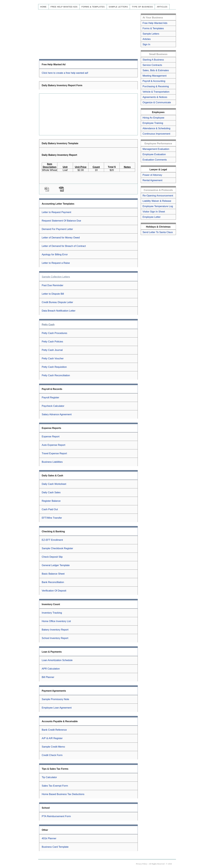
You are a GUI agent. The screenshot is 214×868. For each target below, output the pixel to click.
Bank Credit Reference (54, 730)
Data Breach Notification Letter (59, 311)
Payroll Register (51, 398)
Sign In (146, 44)
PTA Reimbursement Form (56, 816)
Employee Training (153, 123)
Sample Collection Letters (56, 277)
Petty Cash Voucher (53, 358)
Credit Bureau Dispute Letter (57, 302)
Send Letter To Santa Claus (158, 232)
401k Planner (49, 838)
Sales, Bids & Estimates (156, 70)
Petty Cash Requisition (54, 367)
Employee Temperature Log (158, 206)
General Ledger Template (56, 565)
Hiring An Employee (153, 118)
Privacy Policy (142, 864)
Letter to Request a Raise (56, 263)
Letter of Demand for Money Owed (61, 238)
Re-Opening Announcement (158, 196)
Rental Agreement (152, 180)
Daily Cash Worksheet (54, 484)
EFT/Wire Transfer (52, 518)
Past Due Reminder (53, 285)
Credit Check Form (52, 755)
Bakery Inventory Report (55, 630)
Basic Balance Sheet (53, 574)
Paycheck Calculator (53, 406)
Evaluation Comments (155, 160)
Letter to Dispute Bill (53, 294)
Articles (162, 7)
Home (43, 7)
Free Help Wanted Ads (64, 7)
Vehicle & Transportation (156, 92)
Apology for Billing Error (55, 254)
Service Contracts (152, 65)
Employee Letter (152, 217)
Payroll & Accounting (154, 81)
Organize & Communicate (157, 102)
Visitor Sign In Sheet (154, 212)
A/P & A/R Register (52, 738)
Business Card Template (55, 847)
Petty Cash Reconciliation (56, 375)
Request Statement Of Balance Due (61, 221)
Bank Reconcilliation (53, 582)
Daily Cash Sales (51, 492)
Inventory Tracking (52, 613)
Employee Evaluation (154, 154)
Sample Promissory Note (55, 699)
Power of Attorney (152, 175)
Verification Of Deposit (54, 591)
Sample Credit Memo (53, 747)
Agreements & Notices (155, 97)
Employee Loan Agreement (57, 708)
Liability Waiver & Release (157, 201)
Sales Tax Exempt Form (55, 786)
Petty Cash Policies (52, 342)
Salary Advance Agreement (57, 414)
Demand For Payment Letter (57, 229)
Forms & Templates (93, 7)
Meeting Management (154, 76)
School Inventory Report (55, 638)
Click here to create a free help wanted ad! (65, 73)
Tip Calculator (49, 777)
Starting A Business (153, 60)
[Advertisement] (88, 34)
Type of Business (142, 7)
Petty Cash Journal (52, 350)
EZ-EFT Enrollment (52, 540)
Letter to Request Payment (56, 212)
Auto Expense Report (53, 445)
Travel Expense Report (54, 453)
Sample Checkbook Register (57, 548)
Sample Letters (118, 7)
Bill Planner (48, 677)
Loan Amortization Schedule (57, 660)
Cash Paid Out (50, 509)
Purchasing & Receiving (156, 86)
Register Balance (51, 501)
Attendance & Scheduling (156, 128)
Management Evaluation (156, 149)
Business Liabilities (52, 462)
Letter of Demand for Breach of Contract (64, 246)
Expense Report (51, 437)
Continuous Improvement (156, 134)
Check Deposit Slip (52, 557)
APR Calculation (51, 669)
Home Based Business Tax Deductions (63, 794)
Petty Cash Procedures (54, 333)
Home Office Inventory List (56, 621)
